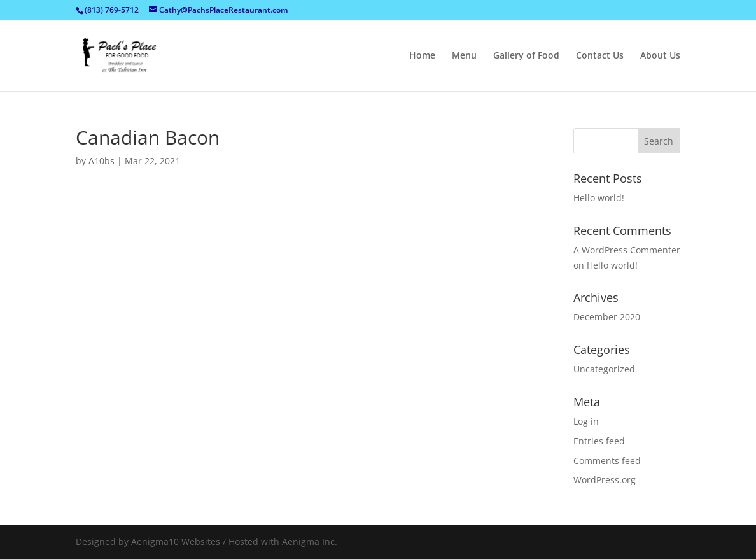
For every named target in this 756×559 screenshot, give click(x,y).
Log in (586, 421)
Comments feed (607, 461)
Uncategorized (604, 369)
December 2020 (607, 317)
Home (422, 56)
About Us (660, 56)
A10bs (101, 161)
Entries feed (599, 441)
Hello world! (599, 198)
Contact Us (600, 56)
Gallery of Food (526, 56)
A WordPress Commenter (627, 250)
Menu (464, 56)
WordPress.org (605, 480)
